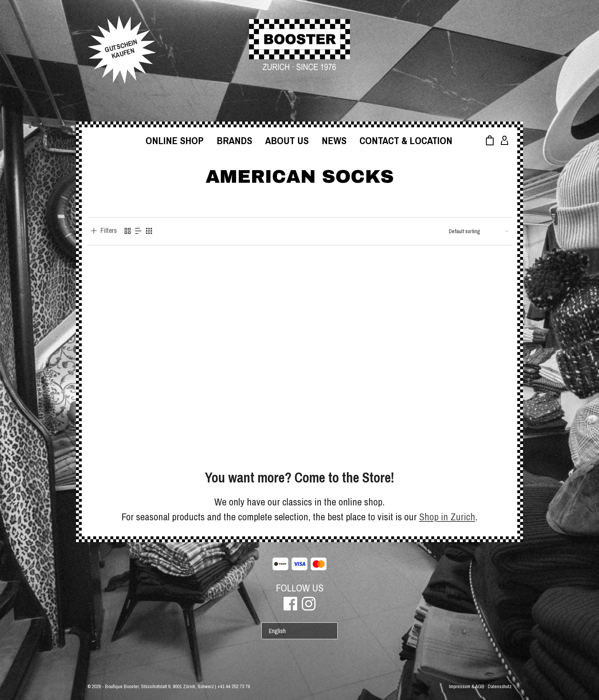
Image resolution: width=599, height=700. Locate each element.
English (277, 631)
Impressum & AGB (467, 686)
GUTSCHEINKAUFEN (121, 49)
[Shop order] (479, 231)
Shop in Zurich (447, 517)
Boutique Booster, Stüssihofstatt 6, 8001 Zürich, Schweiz (159, 686)
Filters (109, 231)
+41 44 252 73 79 (234, 686)
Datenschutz (500, 686)
